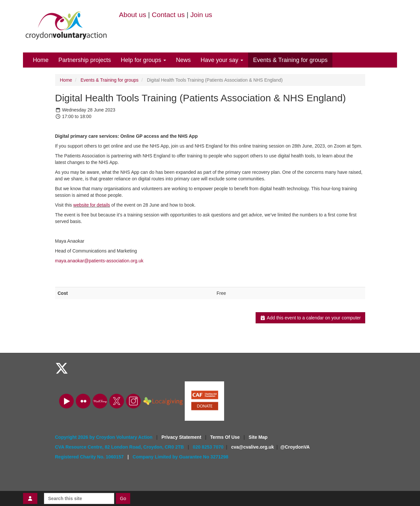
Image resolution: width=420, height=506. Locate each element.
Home (41, 60)
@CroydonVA (295, 447)
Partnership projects (85, 60)
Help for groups (143, 60)
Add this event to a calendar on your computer (310, 318)
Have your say (222, 60)
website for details (92, 205)
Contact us (168, 15)
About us (133, 15)
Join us (201, 15)
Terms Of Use (226, 437)
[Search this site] (79, 498)
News (183, 60)
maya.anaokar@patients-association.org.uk (99, 261)
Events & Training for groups (290, 60)
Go (123, 498)
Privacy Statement (182, 437)
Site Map (258, 437)
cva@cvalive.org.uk (252, 447)
